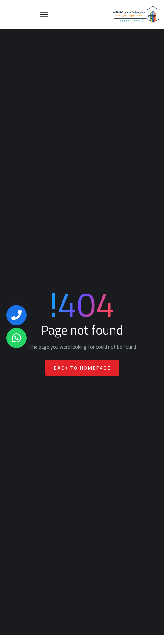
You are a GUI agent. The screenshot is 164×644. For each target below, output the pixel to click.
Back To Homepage (82, 368)
